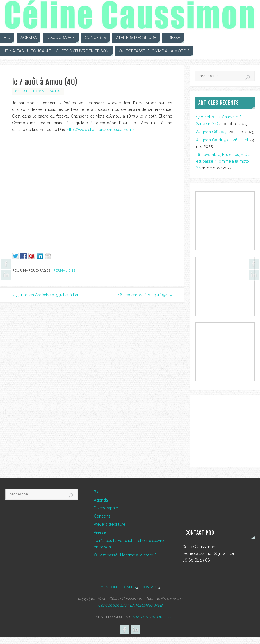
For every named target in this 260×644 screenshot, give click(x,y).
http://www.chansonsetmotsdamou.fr (101, 130)
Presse (100, 532)
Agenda (101, 500)
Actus (56, 91)
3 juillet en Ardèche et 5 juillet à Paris (47, 295)
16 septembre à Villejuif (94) (145, 295)
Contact (150, 587)
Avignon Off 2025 (212, 132)
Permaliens (64, 270)
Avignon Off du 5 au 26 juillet (222, 140)
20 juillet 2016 (29, 91)
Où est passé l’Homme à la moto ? (125, 555)
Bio (97, 492)
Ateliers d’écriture (110, 524)
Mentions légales (118, 587)
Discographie (106, 508)
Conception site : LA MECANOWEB (130, 605)
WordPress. (163, 617)
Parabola (139, 617)
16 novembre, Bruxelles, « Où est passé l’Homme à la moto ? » (223, 161)
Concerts (102, 516)
